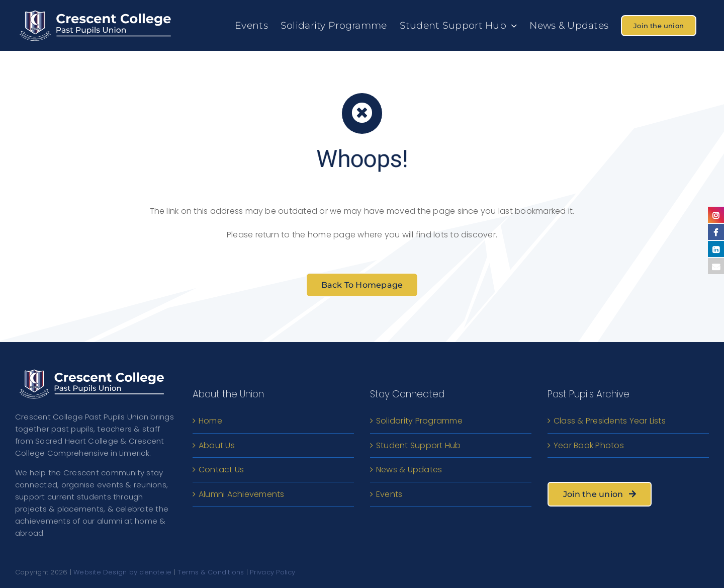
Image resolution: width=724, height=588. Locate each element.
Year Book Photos (589, 445)
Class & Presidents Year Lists (610, 421)
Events (389, 494)
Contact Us (221, 470)
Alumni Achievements (242, 494)
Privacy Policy (273, 572)
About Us (217, 445)
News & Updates (409, 470)
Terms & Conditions (211, 572)
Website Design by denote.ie (122, 572)
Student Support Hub (419, 445)
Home (210, 421)
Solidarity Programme (419, 421)
